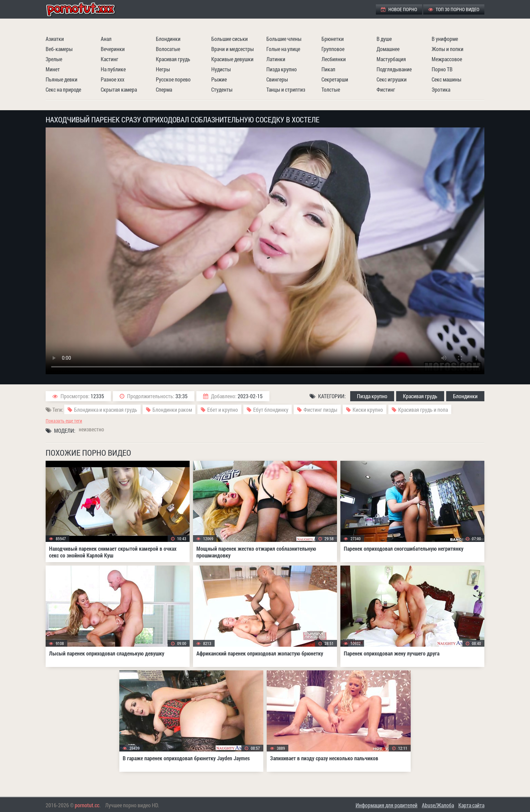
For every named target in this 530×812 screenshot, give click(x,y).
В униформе (445, 39)
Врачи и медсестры (233, 49)
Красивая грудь (173, 59)
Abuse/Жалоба (438, 805)
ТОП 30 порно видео (454, 9)
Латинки (276, 59)
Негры (163, 69)
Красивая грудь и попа (423, 410)
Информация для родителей (387, 805)
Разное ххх (113, 79)
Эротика (441, 89)
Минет (53, 69)
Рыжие (219, 79)
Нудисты (221, 69)
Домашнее (388, 49)
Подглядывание (394, 69)
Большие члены (284, 39)
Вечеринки (113, 49)
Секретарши (335, 79)
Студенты (222, 89)
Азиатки (55, 39)
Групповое (333, 49)
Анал (106, 39)
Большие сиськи (230, 39)
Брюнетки (333, 39)
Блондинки (168, 39)
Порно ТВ (442, 69)
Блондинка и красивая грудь (106, 410)
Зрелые (54, 59)
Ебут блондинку (271, 410)
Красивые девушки (232, 59)
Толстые (331, 89)
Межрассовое (447, 59)
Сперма (164, 89)
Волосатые (168, 49)
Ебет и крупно (223, 410)
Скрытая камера (119, 89)
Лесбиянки (334, 59)
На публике (113, 69)
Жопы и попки (448, 49)
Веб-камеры (59, 49)
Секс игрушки (392, 79)
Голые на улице (283, 49)
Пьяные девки (62, 79)
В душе (384, 39)
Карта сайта (471, 805)
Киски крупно (368, 410)
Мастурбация (391, 59)
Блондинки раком (172, 410)
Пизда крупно (282, 69)
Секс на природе (63, 89)
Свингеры (277, 79)
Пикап (328, 69)
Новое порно (399, 9)
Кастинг (110, 59)
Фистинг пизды (320, 410)
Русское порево (173, 79)
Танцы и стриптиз (286, 89)
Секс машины (447, 79)
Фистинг (386, 89)
